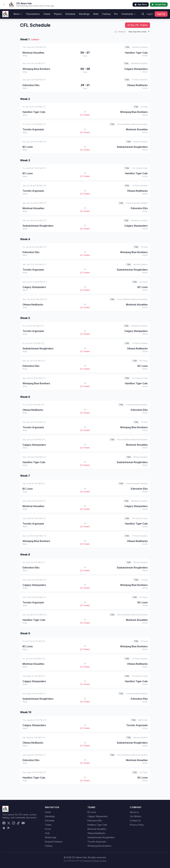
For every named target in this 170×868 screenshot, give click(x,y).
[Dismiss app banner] (4, 5)
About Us (134, 812)
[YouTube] (23, 823)
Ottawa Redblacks (96, 833)
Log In (150, 14)
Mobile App (51, 837)
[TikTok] (18, 823)
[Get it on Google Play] (9, 828)
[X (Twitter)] (9, 823)
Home (48, 812)
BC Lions (92, 812)
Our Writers (136, 816)
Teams (47, 14)
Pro (116, 14)
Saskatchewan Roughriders (101, 837)
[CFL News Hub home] (5, 14)
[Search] (143, 14)
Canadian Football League (95, 861)
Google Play (159, 5)
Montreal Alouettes (97, 829)
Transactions (33, 14)
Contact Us (135, 821)
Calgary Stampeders (98, 816)
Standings (84, 14)
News (18, 14)
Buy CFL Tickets (138, 25)
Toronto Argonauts (97, 842)
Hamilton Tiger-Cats (97, 825)
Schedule (70, 14)
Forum (48, 829)
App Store (141, 5)
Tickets (85, 115)
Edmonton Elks (95, 821)
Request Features (54, 842)
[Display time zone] (138, 32)
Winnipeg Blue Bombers (99, 846)
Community (129, 14)
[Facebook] (4, 823)
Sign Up (161, 14)
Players (58, 14)
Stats (96, 14)
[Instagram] (14, 823)
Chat (47, 833)
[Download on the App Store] (4, 828)
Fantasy (106, 14)
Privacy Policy (137, 825)
